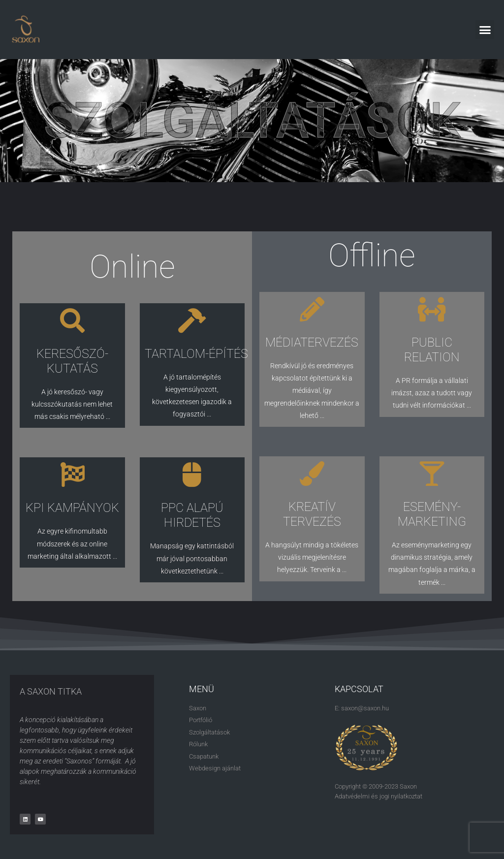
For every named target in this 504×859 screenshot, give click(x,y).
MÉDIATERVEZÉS (312, 342)
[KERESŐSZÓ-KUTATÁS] (72, 320)
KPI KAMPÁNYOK (72, 508)
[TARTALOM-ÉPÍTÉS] (192, 320)
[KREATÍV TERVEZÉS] (312, 474)
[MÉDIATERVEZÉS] (312, 309)
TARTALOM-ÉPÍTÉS (196, 354)
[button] (485, 30)
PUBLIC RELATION (432, 350)
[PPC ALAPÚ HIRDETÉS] (192, 475)
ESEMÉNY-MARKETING (432, 514)
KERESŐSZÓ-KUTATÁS (72, 361)
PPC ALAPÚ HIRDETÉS (192, 515)
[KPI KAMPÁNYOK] (72, 475)
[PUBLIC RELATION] (432, 309)
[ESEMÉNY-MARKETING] (432, 474)
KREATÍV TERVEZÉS (312, 514)
